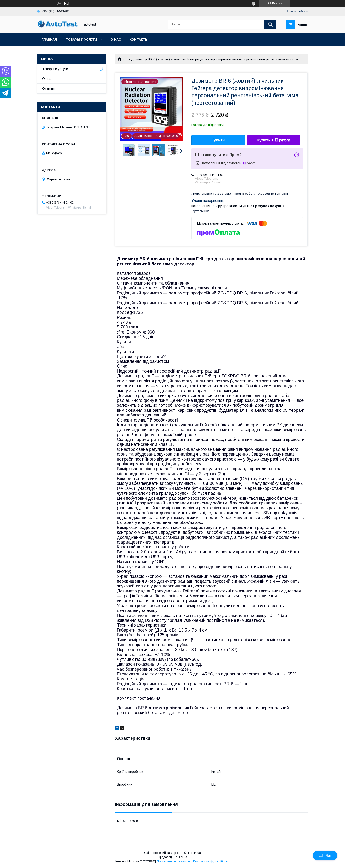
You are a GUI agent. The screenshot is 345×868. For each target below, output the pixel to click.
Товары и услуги (81, 39)
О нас (116, 39)
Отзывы (48, 88)
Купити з (274, 140)
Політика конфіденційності (211, 862)
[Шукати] (270, 24)
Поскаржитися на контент (174, 862)
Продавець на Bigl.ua (172, 857)
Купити (218, 140)
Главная (49, 39)
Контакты (139, 39)
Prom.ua (195, 853)
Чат (325, 856)
